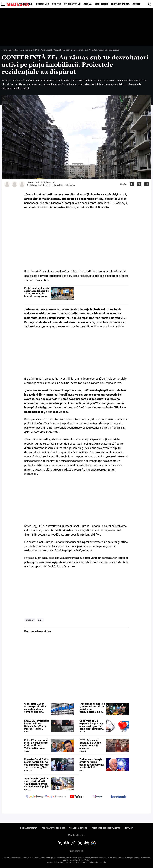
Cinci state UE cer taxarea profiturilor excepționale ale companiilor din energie (35, 708)
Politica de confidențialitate (106, 828)
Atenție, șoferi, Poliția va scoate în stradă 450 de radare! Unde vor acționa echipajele (37, 783)
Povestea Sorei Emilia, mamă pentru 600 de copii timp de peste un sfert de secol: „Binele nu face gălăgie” (37, 763)
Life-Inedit (102, 4)
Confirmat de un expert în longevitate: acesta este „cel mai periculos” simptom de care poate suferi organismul (92, 725)
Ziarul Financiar (99, 207)
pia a (40, 620)
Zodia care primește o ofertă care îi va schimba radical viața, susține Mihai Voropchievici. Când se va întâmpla (92, 763)
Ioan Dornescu (45, 185)
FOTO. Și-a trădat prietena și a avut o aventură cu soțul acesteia (90, 744)
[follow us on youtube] (76, 797)
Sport (136, 4)
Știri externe (72, 4)
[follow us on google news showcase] (56, 797)
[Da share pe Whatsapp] (147, 184)
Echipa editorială (29, 828)
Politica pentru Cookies (53, 828)
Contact (129, 828)
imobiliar (30, 620)
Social (88, 4)
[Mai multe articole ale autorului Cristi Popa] (7, 184)
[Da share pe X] (139, 184)
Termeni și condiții (78, 828)
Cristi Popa (32, 185)
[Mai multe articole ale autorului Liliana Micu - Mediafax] (22, 184)
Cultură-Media (120, 4)
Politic (56, 4)
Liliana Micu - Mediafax (64, 185)
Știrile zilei (26, 4)
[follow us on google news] (35, 797)
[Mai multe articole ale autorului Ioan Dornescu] (14, 184)
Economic (43, 4)
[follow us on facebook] (118, 797)
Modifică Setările (76, 835)
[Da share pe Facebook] (132, 184)
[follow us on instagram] (97, 797)
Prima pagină (8, 50)
